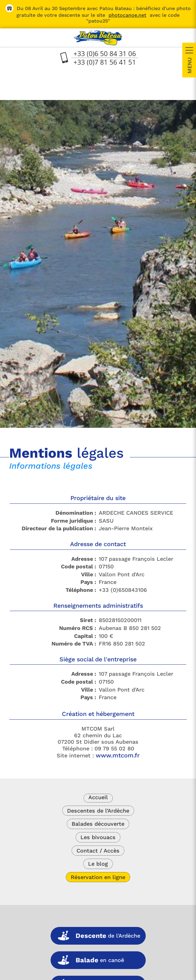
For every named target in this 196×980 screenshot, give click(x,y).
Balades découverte (98, 824)
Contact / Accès (98, 851)
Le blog (98, 864)
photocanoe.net (127, 15)
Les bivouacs (98, 837)
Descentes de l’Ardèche (98, 811)
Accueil (98, 797)
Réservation (98, 877)
